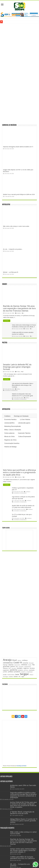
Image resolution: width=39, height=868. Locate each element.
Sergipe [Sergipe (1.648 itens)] (24, 674)
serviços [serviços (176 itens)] (31, 675)
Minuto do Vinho (10, 437)
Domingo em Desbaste (21, 416)
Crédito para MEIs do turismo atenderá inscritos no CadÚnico (22, 858)
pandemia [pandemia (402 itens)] (14, 670)
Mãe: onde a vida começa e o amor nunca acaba (16, 226)
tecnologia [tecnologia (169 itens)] (5, 677)
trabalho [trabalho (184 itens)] (11, 677)
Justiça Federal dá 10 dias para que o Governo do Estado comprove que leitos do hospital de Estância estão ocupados (23, 805)
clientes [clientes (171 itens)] (19, 660)
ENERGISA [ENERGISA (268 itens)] (24, 665)
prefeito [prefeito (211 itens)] (5, 672)
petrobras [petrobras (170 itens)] (26, 670)
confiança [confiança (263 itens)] (25, 660)
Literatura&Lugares (24, 423)
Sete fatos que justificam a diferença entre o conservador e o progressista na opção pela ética (19, 472)
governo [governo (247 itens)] (13, 666)
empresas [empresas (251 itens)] (11, 665)
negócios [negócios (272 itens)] (26, 668)
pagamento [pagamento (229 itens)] (6, 670)
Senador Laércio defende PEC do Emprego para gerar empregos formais (17, 367)
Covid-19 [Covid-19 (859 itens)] (18, 663)
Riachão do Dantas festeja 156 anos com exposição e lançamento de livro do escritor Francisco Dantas (19, 308)
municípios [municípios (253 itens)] (20, 668)
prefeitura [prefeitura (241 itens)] (11, 672)
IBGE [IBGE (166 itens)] (17, 667)
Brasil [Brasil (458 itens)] (15, 660)
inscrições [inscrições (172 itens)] (21, 667)
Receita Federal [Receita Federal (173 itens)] (11, 675)
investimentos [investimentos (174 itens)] (28, 667)
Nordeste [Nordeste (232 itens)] (32, 668)
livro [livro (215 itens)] (10, 668)
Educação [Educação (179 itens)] (31, 663)
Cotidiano (7, 416)
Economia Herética (10, 419)
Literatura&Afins (9, 423)
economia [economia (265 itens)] (25, 663)
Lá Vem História (25, 419)
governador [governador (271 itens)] (6, 666)
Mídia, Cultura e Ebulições (13, 430)
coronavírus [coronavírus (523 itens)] (8, 663)
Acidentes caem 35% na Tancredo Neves (23, 786)
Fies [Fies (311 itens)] (33, 665)
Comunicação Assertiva (12, 443)
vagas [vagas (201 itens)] (23, 677)
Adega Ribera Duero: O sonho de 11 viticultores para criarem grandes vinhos (24, 821)
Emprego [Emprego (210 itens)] (5, 665)
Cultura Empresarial (24, 437)
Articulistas (6, 205)
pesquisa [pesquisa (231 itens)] (20, 670)
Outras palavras (9, 433)
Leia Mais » (7, 321)
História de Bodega (10, 447)
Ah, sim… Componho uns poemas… (13, 249)
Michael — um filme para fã (11, 272)
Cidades (5, 284)
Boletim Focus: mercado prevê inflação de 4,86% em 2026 (19, 194)
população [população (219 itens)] (32, 670)
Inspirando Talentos (24, 433)
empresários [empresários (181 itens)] (17, 665)
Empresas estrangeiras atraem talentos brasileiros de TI (18, 147)
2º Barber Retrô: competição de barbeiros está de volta (22, 813)
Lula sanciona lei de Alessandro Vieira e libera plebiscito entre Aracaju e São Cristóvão (23, 385)
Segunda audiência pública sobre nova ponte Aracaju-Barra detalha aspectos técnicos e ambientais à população (23, 795)
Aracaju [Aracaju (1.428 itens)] (7, 660)
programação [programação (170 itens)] (29, 672)
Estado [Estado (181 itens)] (30, 665)
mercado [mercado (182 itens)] (14, 668)
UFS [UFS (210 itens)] (19, 677)
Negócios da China (10, 440)
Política (5, 343)
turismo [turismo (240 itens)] (16, 677)
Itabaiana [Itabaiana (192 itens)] (5, 668)
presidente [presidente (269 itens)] (17, 672)
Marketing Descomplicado (13, 426)
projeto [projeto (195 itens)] (5, 675)
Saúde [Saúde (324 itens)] (17, 674)
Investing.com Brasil (21, 766)
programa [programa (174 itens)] (23, 672)
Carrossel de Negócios (9, 125)
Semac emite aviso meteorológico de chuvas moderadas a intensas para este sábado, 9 (23, 850)
